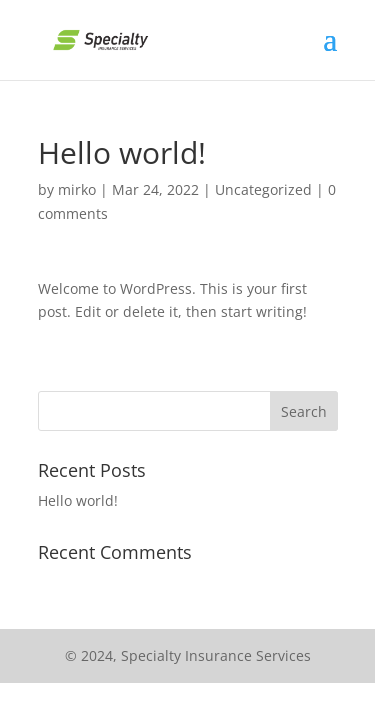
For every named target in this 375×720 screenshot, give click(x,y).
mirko (77, 189)
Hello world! (78, 500)
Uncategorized (263, 189)
